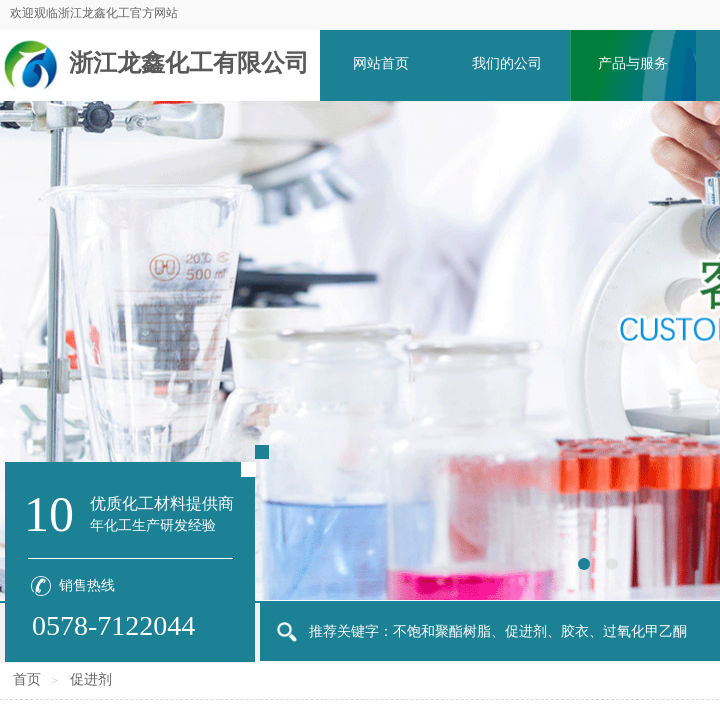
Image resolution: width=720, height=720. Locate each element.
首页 (27, 679)
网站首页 (381, 63)
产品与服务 (633, 63)
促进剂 (91, 679)
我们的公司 (507, 63)
